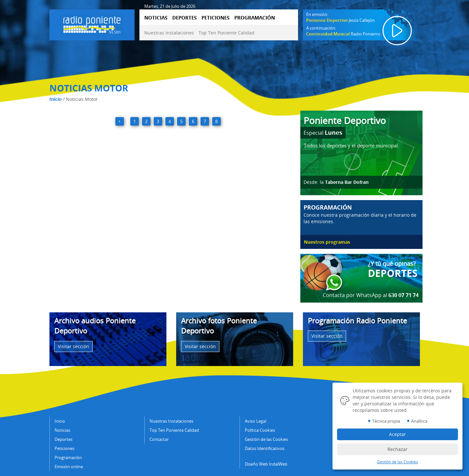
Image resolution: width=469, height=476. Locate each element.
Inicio (56, 99)
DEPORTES (184, 18)
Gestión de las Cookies (266, 439)
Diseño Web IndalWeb (266, 464)
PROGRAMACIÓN (255, 18)
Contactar (159, 439)
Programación (68, 457)
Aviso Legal (255, 421)
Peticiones (65, 448)
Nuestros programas (327, 242)
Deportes (64, 439)
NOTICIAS (156, 18)
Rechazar (397, 449)
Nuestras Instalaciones (169, 33)
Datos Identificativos (265, 448)
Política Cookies (260, 430)
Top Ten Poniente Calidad (227, 33)
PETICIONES (215, 18)
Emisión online (69, 467)
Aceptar (397, 434)
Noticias (62, 430)
